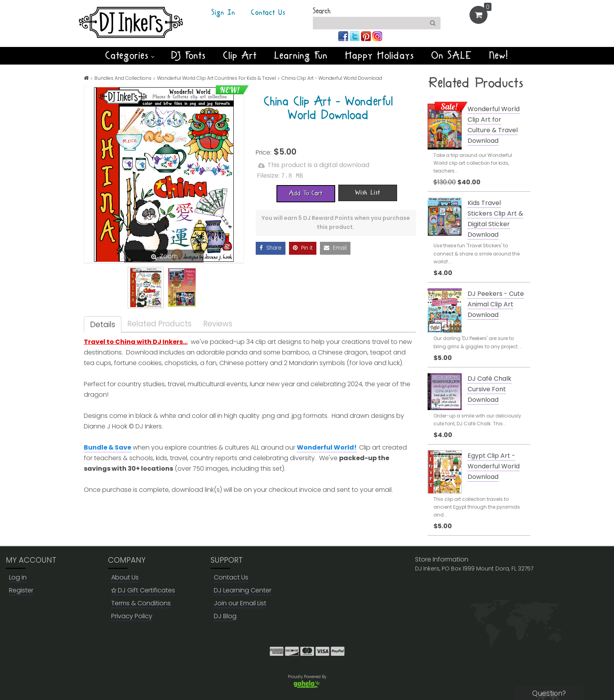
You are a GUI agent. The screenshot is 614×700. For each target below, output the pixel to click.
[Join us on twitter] (355, 36)
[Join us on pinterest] (367, 36)
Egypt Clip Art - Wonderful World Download (494, 466)
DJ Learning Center (243, 590)
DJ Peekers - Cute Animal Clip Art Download (496, 304)
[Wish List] (368, 192)
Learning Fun (301, 56)
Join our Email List (240, 603)
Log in (18, 577)
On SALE (452, 56)
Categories (130, 56)
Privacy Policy (132, 616)
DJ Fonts (189, 56)
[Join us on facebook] (344, 36)
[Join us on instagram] (377, 36)
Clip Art (240, 56)
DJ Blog (225, 616)
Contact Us (268, 13)
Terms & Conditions (141, 603)
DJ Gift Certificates (143, 590)
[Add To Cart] (306, 193)
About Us (125, 577)
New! (499, 56)
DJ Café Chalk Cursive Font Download (489, 389)
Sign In (223, 13)
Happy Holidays (380, 56)
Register (21, 590)
